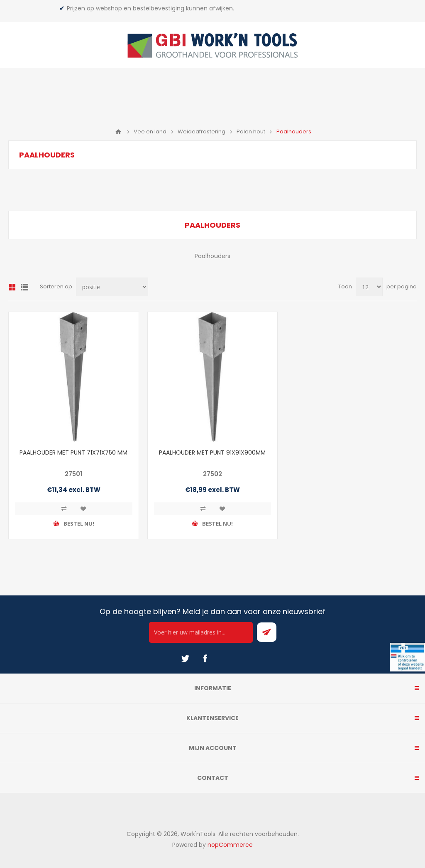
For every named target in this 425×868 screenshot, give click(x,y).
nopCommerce (230, 845)
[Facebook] (205, 659)
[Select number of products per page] (369, 287)
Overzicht (12, 287)
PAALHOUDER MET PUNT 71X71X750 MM (73, 452)
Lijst (24, 287)
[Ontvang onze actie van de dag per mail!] (201, 632)
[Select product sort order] (112, 287)
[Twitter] (185, 659)
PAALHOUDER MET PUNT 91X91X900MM (212, 452)
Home (118, 132)
